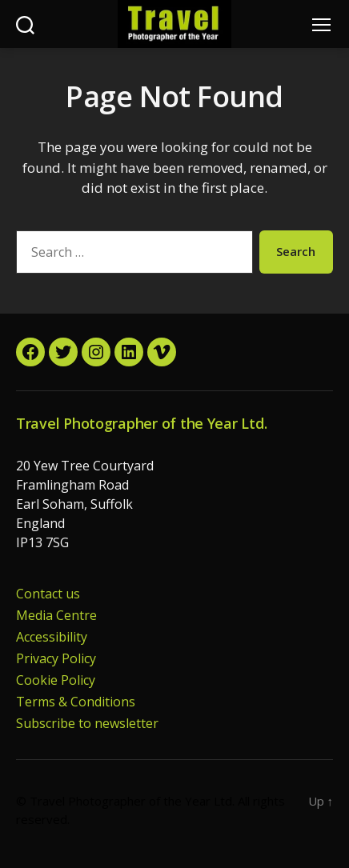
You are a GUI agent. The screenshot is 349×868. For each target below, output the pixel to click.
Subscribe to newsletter (87, 723)
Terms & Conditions (76, 702)
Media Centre (56, 615)
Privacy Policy (56, 658)
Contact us (48, 594)
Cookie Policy (56, 680)
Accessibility (52, 637)
